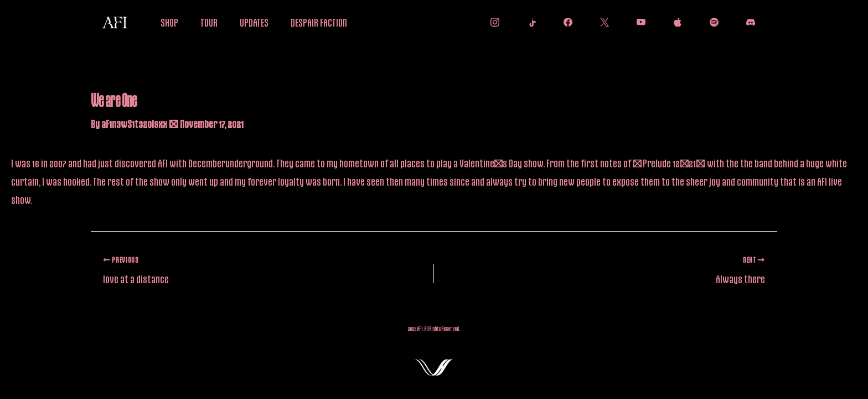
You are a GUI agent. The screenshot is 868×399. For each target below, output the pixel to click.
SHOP (169, 22)
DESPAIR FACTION (319, 22)
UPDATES (254, 22)
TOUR (209, 22)
